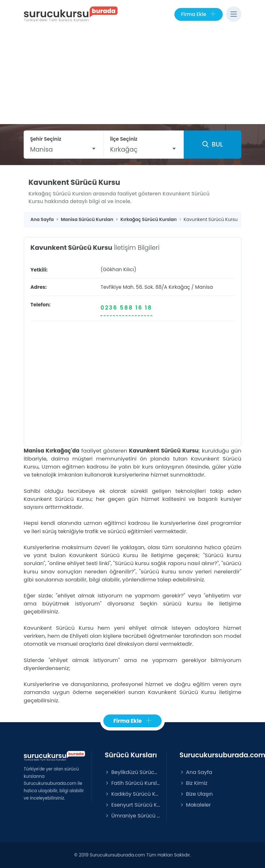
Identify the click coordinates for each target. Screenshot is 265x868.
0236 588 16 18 (126, 308)
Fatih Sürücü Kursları (132, 783)
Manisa (204, 287)
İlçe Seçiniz (124, 139)
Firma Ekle (199, 14)
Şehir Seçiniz (46, 139)
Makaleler (195, 805)
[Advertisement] (132, 76)
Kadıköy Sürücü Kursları (132, 794)
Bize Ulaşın (196, 794)
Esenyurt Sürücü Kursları (132, 805)
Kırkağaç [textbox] (124, 149)
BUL (213, 144)
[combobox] (64, 149)
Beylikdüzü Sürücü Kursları (132, 772)
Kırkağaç (179, 287)
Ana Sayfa (196, 772)
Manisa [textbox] (41, 149)
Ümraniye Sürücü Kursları (132, 816)
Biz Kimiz (193, 783)
